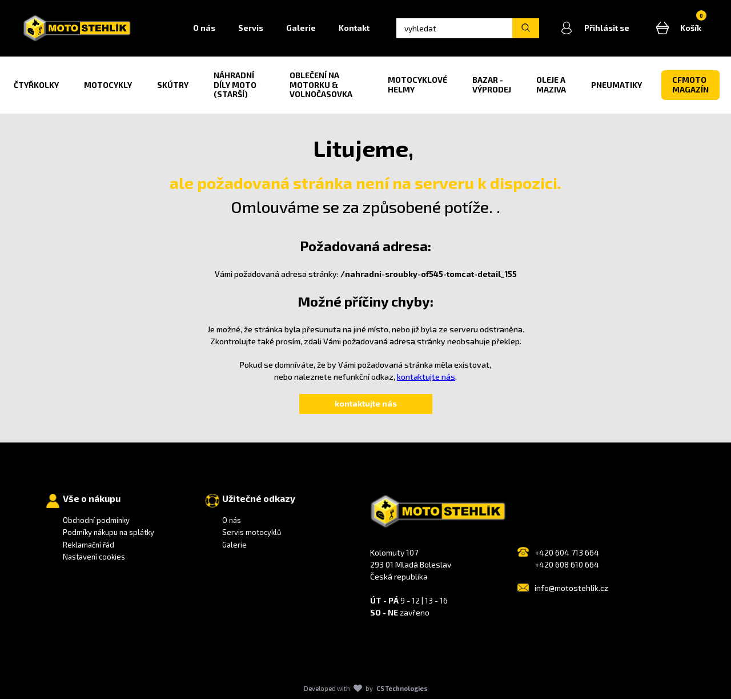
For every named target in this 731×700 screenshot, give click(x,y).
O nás (208, 29)
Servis (254, 29)
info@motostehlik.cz (571, 589)
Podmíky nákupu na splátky (109, 534)
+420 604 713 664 (567, 554)
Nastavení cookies (94, 558)
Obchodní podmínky (96, 521)
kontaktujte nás (426, 378)
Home (168, 29)
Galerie (304, 29)
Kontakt (358, 29)
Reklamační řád (89, 546)
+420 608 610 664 (567, 566)
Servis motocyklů (252, 534)
